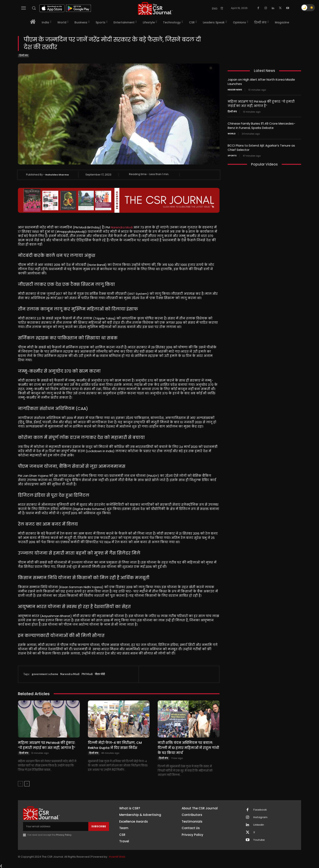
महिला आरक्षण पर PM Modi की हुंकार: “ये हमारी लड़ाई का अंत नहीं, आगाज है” (47, 745)
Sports (232, 156)
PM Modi (87, 674)
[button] (34, 8)
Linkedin (259, 825)
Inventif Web (117, 857)
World (232, 134)
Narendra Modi (122, 227)
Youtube (259, 840)
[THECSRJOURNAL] (155, 8)
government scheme (45, 674)
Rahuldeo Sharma (57, 175)
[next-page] (27, 784)
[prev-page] (20, 784)
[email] (56, 826)
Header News (235, 90)
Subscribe (99, 826)
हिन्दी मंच (23, 56)
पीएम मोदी (100, 674)
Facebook (260, 810)
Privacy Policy (64, 835)
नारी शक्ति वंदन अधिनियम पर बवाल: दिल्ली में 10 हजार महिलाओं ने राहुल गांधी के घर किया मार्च (188, 748)
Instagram (260, 817)
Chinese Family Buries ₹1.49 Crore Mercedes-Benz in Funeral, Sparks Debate (261, 126)
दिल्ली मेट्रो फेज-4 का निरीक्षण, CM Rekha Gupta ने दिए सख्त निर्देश (115, 745)
